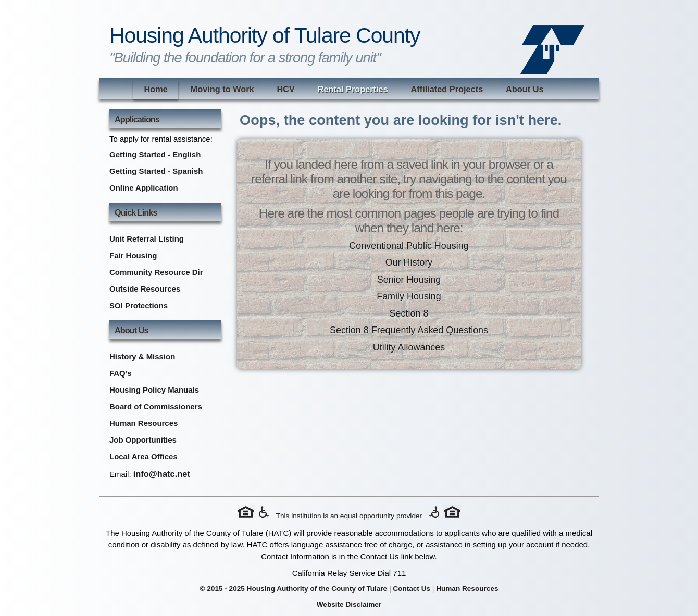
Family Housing (409, 296)
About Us (525, 89)
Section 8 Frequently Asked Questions (409, 330)
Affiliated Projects (447, 89)
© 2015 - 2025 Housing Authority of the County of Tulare (293, 589)
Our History (409, 262)
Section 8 (409, 313)
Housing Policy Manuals (154, 390)
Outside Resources (145, 289)
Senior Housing (409, 280)
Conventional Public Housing (409, 246)
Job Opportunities (143, 440)
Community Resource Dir (156, 272)
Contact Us (412, 589)
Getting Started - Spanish (156, 171)
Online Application (144, 188)
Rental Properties (353, 89)
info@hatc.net (162, 474)
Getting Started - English (155, 154)
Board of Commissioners (156, 406)
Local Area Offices (144, 456)
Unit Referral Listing (147, 239)
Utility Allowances (409, 347)
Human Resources (144, 423)
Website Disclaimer (349, 604)
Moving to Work (222, 89)
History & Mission (142, 356)
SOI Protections (139, 305)
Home (155, 89)
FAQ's (121, 373)
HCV (285, 89)
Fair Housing (133, 255)
